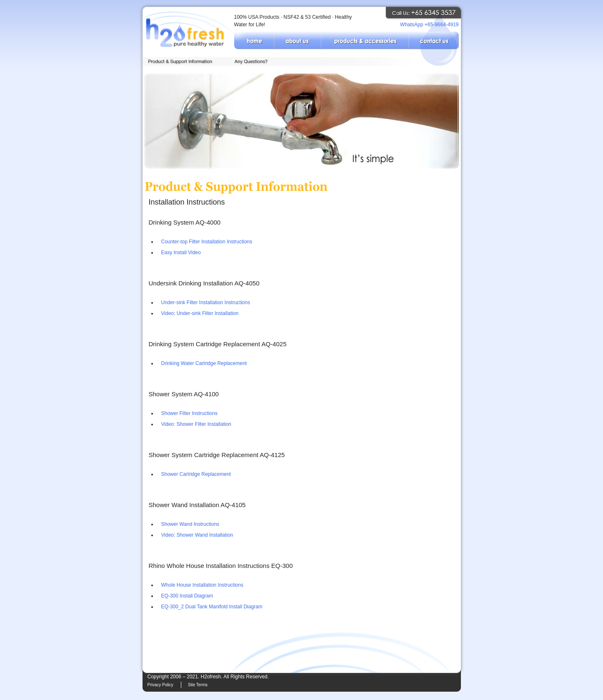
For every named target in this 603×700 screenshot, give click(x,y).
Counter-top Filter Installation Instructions (207, 242)
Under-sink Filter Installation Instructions (206, 302)
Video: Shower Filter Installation (196, 424)
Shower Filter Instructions (189, 413)
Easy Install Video (181, 252)
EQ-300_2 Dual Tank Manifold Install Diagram (212, 607)
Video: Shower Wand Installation (197, 535)
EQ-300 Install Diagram (187, 596)
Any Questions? (253, 61)
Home (254, 40)
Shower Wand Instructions (190, 524)
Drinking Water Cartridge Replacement (204, 363)
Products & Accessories (365, 40)
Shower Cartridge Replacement (196, 474)
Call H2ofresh (428, 13)
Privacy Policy (160, 685)
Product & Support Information (186, 61)
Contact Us (434, 40)
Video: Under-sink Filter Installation (200, 313)
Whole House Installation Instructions (202, 585)
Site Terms (198, 685)
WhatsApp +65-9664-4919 (429, 25)
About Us (298, 40)
